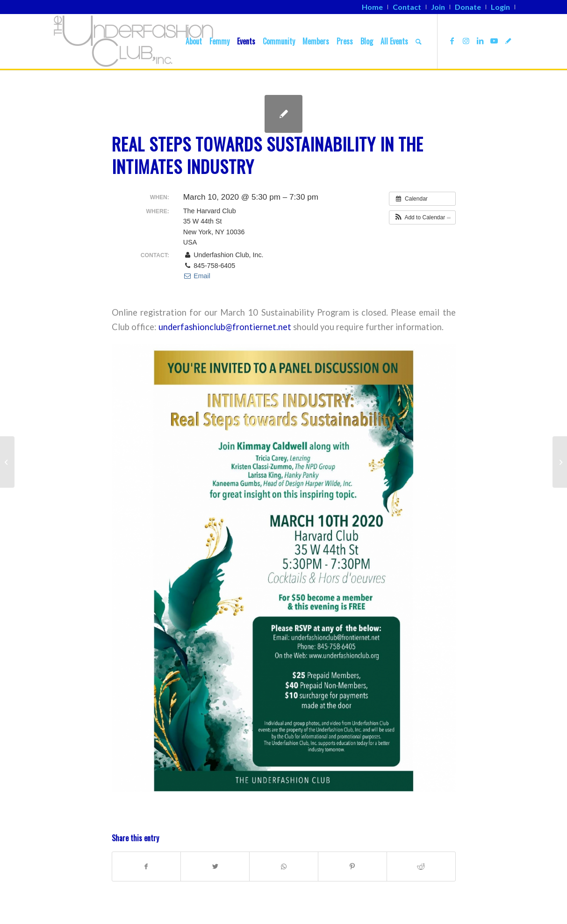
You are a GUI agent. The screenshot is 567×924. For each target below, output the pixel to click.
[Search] (419, 41)
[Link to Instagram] (466, 41)
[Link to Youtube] (494, 41)
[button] (422, 217)
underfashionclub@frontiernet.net (225, 327)
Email (197, 276)
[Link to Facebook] (452, 41)
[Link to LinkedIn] (480, 41)
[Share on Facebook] (147, 866)
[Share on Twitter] (215, 866)
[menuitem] (373, 7)
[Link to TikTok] (508, 41)
